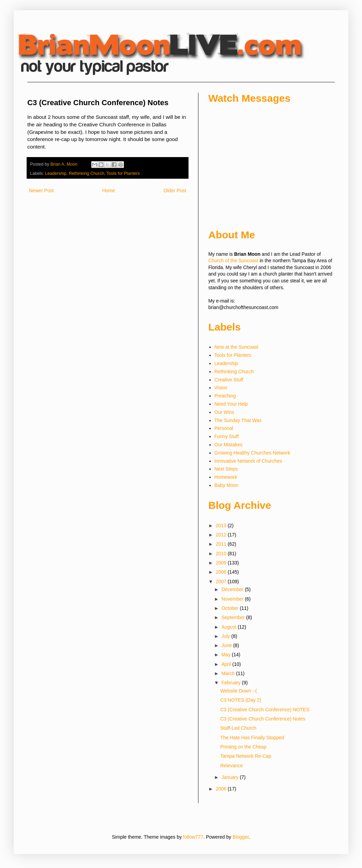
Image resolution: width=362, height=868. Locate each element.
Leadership (56, 173)
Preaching (225, 396)
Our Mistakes (228, 445)
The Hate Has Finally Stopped (252, 738)
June (227, 645)
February (232, 683)
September (234, 617)
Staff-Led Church (238, 728)
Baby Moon (227, 485)
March (229, 673)
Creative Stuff (229, 380)
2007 (222, 582)
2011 (222, 544)
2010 (222, 554)
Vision (221, 388)
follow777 (193, 837)
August (229, 627)
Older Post (175, 191)
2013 (222, 526)
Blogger (241, 837)
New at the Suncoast (236, 347)
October (231, 608)
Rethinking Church (86, 173)
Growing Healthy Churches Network (253, 453)
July (226, 636)
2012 (222, 535)
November (233, 599)
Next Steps (226, 469)
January (231, 777)
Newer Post (41, 191)
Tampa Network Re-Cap (246, 756)
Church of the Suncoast (233, 261)
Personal (224, 428)
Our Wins (224, 412)
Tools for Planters (123, 173)
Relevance (232, 766)
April (227, 664)
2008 (222, 572)
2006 (222, 789)
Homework (226, 477)
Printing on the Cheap (243, 747)
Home (108, 191)
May (226, 655)
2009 (222, 563)
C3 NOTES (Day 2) (241, 700)
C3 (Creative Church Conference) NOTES (265, 710)
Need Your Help (231, 404)
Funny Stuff (227, 436)
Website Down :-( (239, 691)
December (233, 589)
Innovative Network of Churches (248, 461)
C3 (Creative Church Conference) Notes (263, 719)
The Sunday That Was (238, 420)
